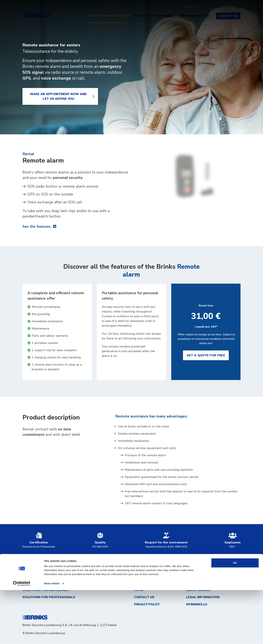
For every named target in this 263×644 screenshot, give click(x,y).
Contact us (144, 597)
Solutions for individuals (46, 590)
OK (235, 617)
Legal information (203, 597)
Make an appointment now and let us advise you (58, 96)
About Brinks (198, 590)
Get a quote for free (206, 356)
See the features (40, 227)
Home (139, 590)
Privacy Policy (147, 605)
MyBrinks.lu (197, 605)
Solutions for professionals (49, 597)
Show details (52, 637)
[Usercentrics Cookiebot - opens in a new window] (22, 637)
